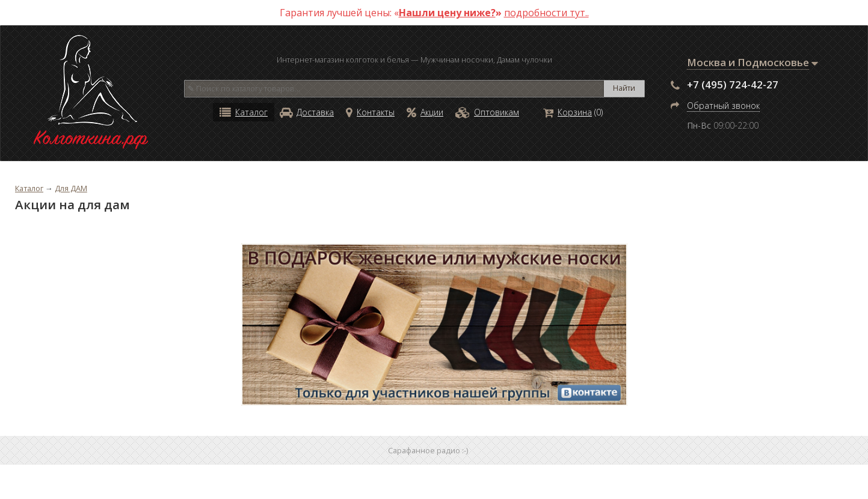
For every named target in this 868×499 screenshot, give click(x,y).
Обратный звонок (723, 106)
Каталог (244, 112)
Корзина (568, 112)
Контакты (370, 112)
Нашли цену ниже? (447, 13)
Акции (425, 112)
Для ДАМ (71, 188)
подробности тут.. (546, 13)
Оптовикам (487, 112)
